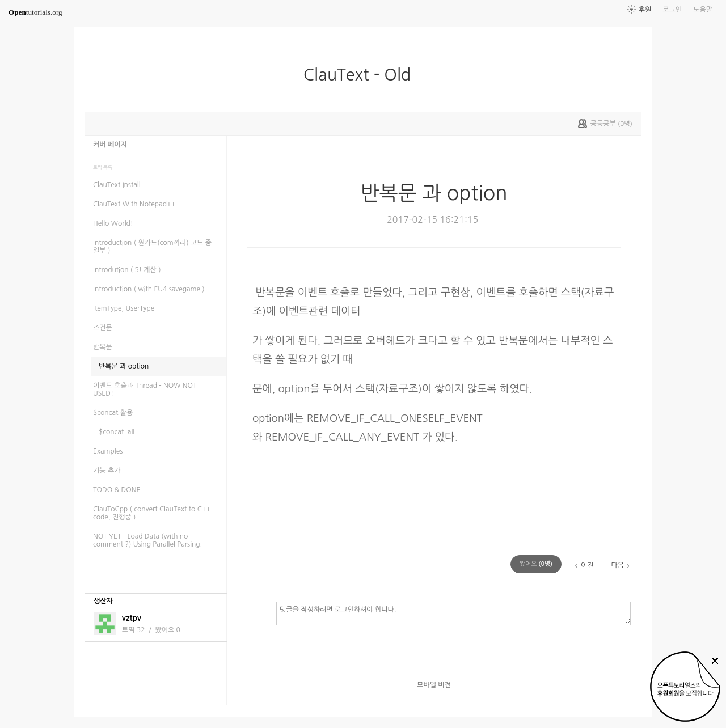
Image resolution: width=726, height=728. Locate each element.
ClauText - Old (362, 75)
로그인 (672, 10)
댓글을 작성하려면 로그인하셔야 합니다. (453, 613)
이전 (587, 565)
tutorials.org (35, 12)
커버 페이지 (110, 145)
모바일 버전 (434, 685)
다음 (617, 565)
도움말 (703, 10)
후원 (645, 10)
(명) (536, 564)
